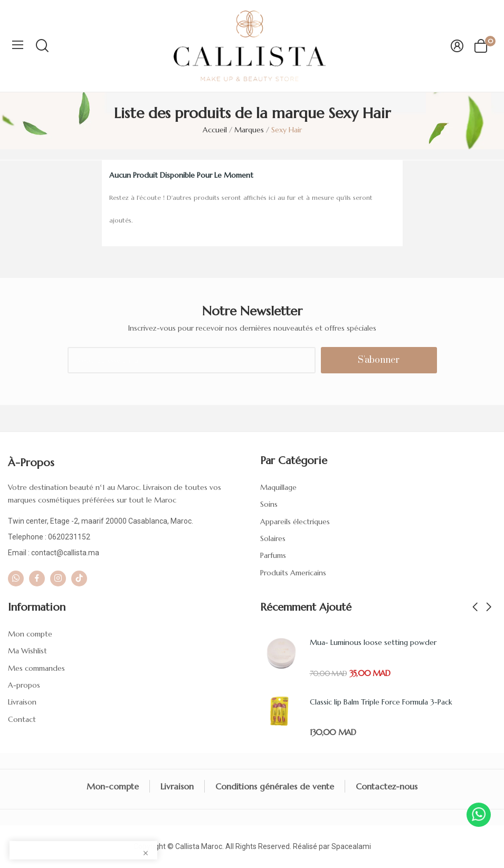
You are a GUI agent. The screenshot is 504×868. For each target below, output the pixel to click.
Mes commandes (36, 668)
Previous (475, 607)
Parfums (273, 555)
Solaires (273, 538)
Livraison (22, 702)
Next (489, 607)
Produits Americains (293, 573)
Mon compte (30, 634)
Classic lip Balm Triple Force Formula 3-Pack (381, 702)
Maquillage (278, 487)
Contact (22, 719)
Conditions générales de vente (275, 786)
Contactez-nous (387, 786)
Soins (269, 504)
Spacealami (351, 846)
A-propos (24, 685)
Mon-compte (113, 786)
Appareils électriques (295, 522)
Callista (187, 846)
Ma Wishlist (27, 651)
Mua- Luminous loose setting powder (373, 642)
